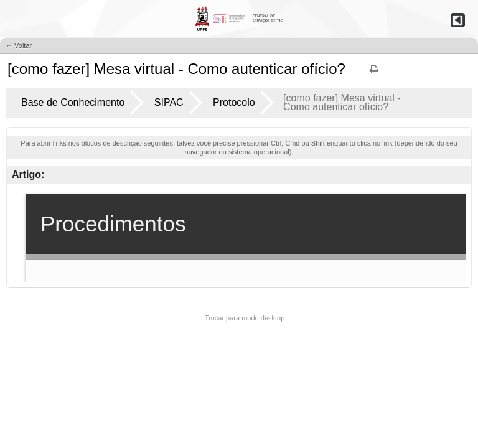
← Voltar (19, 45)
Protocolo (234, 102)
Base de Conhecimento (73, 102)
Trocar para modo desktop (245, 318)
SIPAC (169, 102)
